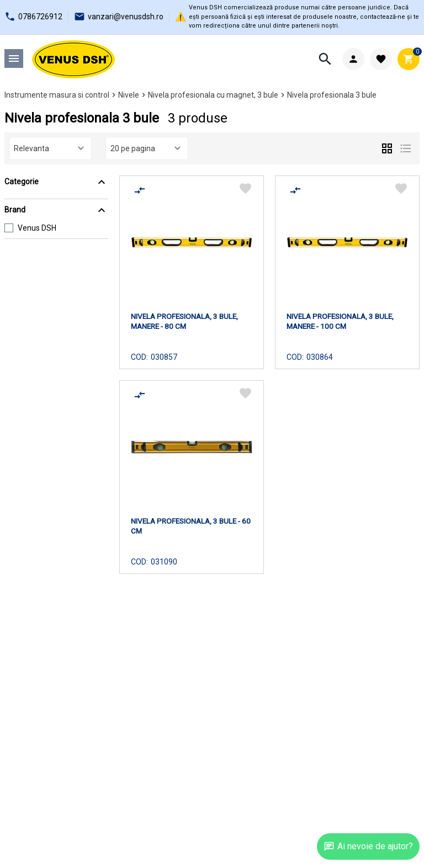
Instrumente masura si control (57, 95)
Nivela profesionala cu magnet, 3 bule (213, 95)
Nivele (129, 95)
